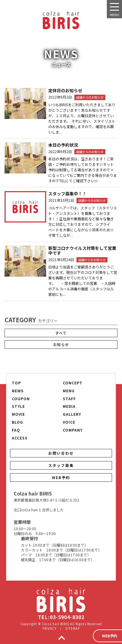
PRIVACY (49, 628)
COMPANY (73, 430)
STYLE (18, 406)
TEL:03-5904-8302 (61, 617)
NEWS (18, 391)
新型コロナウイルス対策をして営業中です (82, 250)
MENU (69, 391)
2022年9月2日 (60, 97)
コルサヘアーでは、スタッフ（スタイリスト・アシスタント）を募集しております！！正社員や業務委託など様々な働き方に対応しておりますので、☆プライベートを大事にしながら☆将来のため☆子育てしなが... (83, 221)
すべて (61, 333)
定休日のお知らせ (65, 90)
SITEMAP (73, 628)
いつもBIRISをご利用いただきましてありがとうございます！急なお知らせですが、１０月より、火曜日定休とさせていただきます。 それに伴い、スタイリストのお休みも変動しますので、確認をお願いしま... (82, 118)
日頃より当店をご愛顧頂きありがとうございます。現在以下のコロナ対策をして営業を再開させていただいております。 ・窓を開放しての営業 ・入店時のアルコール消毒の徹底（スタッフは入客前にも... (83, 280)
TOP (16, 383)
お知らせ (61, 344)
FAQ (16, 430)
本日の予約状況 (63, 145)
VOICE (69, 422)
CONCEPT (73, 383)
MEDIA (69, 406)
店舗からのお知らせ (90, 97)
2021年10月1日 (61, 200)
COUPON (21, 399)
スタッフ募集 (61, 465)
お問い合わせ (61, 453)
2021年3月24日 (61, 259)
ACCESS (20, 438)
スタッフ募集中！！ (67, 194)
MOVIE (18, 414)
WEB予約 (61, 477)
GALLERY (72, 414)
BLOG (17, 422)
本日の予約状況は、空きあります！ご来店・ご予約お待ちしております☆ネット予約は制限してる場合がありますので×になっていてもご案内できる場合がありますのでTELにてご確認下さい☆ (83, 170)
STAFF (69, 399)
